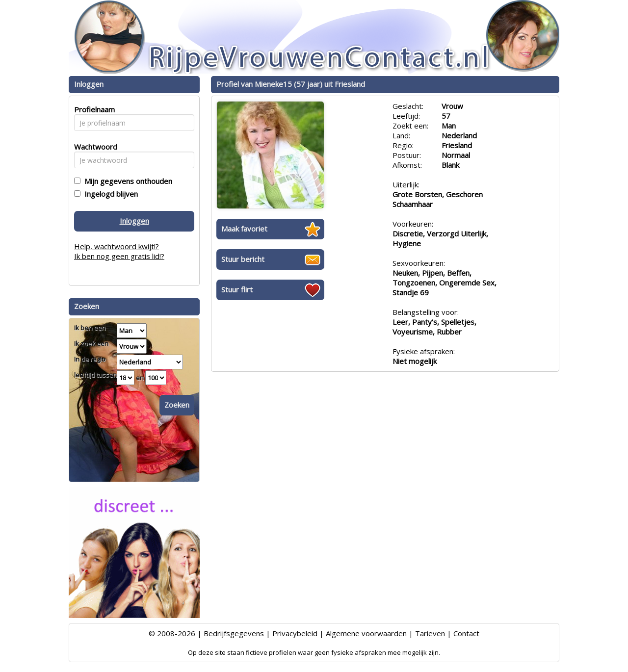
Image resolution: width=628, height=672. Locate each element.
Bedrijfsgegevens (234, 633)
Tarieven (430, 633)
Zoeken (177, 405)
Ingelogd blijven (109, 194)
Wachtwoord (93, 147)
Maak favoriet (244, 229)
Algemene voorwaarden (366, 633)
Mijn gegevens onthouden (126, 181)
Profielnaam (93, 109)
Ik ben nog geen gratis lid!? (119, 256)
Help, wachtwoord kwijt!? (117, 246)
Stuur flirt (237, 289)
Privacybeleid (295, 633)
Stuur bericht (243, 259)
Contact (466, 633)
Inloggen (134, 221)
